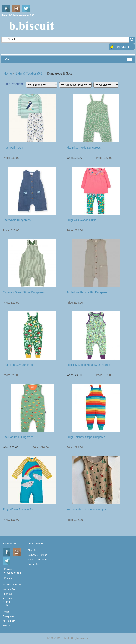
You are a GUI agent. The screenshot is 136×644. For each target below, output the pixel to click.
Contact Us (33, 564)
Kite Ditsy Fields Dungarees (84, 148)
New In (6, 626)
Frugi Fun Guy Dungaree (18, 365)
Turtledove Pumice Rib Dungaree (87, 292)
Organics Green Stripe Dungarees (24, 292)
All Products (9, 621)
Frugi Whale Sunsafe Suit (19, 509)
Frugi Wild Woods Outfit (81, 220)
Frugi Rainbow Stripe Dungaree (86, 437)
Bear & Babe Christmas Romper (86, 510)
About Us (32, 550)
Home (8, 74)
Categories (8, 616)
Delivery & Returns (37, 555)
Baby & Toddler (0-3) (29, 74)
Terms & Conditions (38, 560)
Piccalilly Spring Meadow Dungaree (88, 365)
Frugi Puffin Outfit (14, 148)
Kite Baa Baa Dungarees (18, 437)
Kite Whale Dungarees (17, 220)
